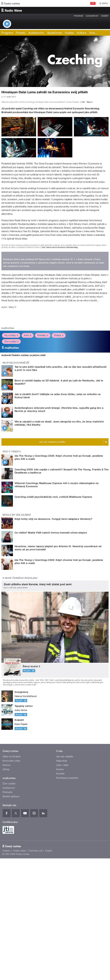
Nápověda (62, 882)
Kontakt (60, 895)
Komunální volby (11, 882)
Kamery (105, 16)
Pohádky (43, 457)
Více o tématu (12, 573)
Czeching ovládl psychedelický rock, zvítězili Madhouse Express (53, 618)
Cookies (6, 972)
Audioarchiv (92, 16)
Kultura (81, 33)
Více (93, 33)
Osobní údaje (19, 972)
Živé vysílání (11, 463)
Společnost (55, 33)
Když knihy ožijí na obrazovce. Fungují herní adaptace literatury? (53, 640)
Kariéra (60, 891)
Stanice (7, 887)
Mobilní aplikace (11, 918)
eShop (6, 891)
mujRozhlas (8, 450)
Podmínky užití (36, 972)
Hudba (69, 33)
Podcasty (8, 914)
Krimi (28, 457)
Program (78, 16)
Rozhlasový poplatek (67, 899)
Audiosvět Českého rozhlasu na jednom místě (23, 477)
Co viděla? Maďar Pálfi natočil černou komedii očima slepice (51, 654)
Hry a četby (11, 457)
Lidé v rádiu (62, 887)
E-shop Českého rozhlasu (20, 700)
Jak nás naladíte (65, 878)
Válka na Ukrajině (12, 878)
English (49, 972)
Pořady (21, 33)
